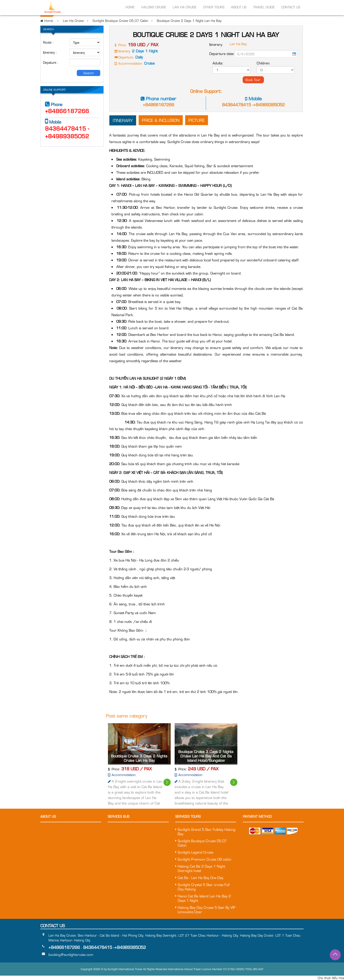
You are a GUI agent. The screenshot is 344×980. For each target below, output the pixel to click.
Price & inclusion (161, 120)
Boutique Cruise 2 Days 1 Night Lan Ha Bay (189, 21)
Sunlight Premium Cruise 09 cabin (204, 859)
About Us (239, 8)
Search (89, 73)
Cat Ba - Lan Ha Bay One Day (201, 878)
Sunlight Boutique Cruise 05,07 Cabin (120, 21)
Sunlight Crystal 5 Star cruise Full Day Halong (204, 887)
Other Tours (214, 8)
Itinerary (123, 120)
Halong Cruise (154, 8)
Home (130, 8)
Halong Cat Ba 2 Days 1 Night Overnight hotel (201, 868)
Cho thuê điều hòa (331, 978)
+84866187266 (159, 105)
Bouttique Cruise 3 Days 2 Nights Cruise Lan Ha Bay (139, 758)
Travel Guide (264, 8)
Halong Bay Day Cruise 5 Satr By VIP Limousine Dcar (207, 910)
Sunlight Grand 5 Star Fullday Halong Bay (207, 832)
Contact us (291, 8)
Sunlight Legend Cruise (195, 852)
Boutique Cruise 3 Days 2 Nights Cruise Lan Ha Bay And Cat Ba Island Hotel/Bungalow (206, 756)
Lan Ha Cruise (185, 8)
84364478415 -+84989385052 (253, 105)
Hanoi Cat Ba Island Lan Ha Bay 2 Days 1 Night (204, 898)
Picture (197, 120)
